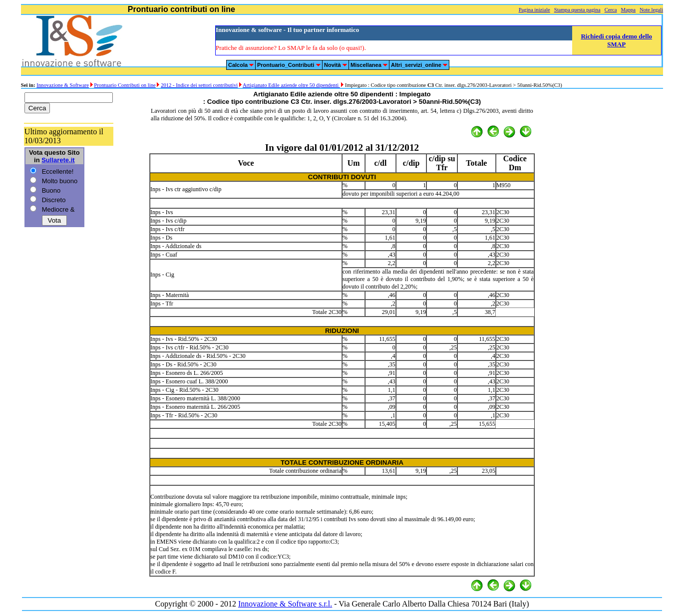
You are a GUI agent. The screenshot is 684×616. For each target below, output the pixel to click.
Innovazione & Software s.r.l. (285, 604)
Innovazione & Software (63, 85)
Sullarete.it (58, 160)
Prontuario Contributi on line (125, 85)
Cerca (611, 10)
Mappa (628, 10)
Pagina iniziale (534, 10)
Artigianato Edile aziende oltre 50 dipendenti (291, 85)
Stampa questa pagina (577, 10)
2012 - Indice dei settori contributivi (199, 85)
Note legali (651, 10)
